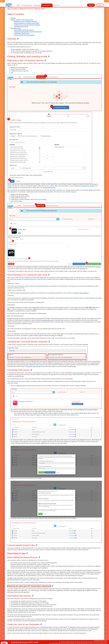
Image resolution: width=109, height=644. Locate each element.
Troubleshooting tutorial (49, 185)
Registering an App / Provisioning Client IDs (26, 19)
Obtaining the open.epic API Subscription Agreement (28, 29)
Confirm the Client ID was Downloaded (24, 33)
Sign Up (91, 3)
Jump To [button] (57, 3)
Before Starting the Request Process (24, 27)
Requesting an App (16, 26)
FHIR (18, 3)
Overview (13, 16)
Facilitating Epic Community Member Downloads (27, 22)
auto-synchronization (78, 370)
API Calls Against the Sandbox (86, 183)
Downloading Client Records (22, 31)
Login (100, 3)
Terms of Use (15, 642)
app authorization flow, (47, 318)
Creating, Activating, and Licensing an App (22, 17)
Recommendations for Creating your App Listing (27, 21)
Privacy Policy (24, 642)
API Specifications (27, 3)
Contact (36, 640)
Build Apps (37, 3)
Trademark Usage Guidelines (81, 290)
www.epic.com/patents (103, 639)
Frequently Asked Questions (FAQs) (22, 640)
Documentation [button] (47, 3)
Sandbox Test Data (12, 185)
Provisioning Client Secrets (21, 24)
